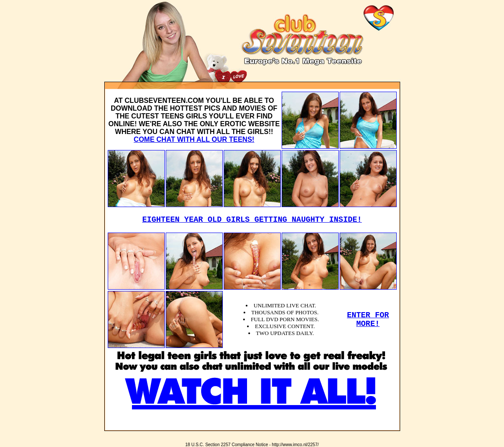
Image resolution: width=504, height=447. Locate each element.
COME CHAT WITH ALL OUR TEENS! (194, 139)
